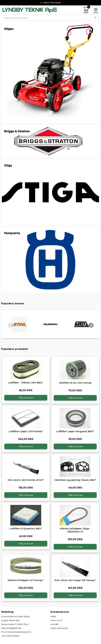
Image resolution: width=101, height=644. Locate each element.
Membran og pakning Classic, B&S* (75, 480)
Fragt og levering (59, 628)
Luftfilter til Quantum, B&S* (26, 528)
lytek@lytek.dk (14, 628)
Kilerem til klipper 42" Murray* (26, 580)
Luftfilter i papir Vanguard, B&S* (75, 431)
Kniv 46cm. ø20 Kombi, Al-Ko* (26, 480)
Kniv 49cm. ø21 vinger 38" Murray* (75, 580)
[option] (20, 324)
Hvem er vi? (56, 620)
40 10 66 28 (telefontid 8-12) (18, 632)
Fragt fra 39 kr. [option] (50, 3)
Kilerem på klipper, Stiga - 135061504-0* (75, 530)
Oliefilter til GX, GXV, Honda (75, 383)
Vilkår (53, 616)
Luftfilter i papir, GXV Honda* (26, 431)
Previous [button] (10, 324)
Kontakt (55, 624)
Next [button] (90, 324)
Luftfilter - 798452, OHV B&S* (26, 383)
